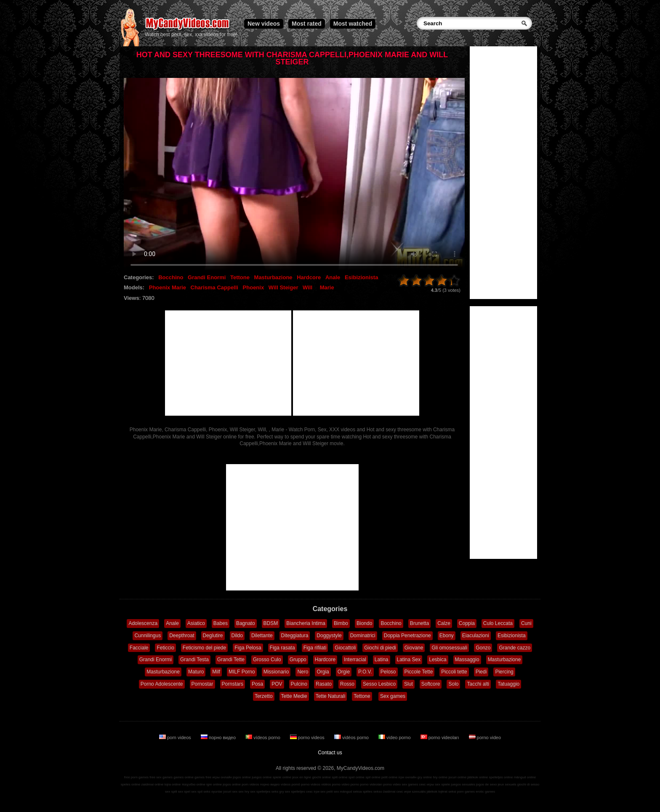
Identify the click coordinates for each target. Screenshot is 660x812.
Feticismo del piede (204, 648)
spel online (357, 777)
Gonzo (483, 648)
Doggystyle (329, 636)
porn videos (176, 737)
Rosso (347, 684)
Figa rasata (282, 648)
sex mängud (343, 792)
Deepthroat (182, 636)
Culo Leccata (498, 623)
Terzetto (264, 696)
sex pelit (326, 792)
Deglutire (213, 636)
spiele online (282, 777)
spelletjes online (501, 777)
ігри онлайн (408, 777)
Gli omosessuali (449, 648)
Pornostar (202, 684)
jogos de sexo (486, 784)
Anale (333, 277)
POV (277, 684)
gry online (425, 777)
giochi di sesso (528, 784)
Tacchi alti (478, 684)
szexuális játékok (425, 792)
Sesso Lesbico (379, 684)
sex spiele (443, 784)
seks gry (278, 792)
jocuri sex (230, 792)
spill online (339, 777)
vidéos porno (352, 737)
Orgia (323, 672)
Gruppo (298, 660)
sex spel (184, 792)
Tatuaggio (508, 684)
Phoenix (254, 287)
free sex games (161, 777)
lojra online (173, 784)
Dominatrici (363, 636)
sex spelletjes (260, 792)
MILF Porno (242, 672)
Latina (382, 660)
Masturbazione (273, 277)
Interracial (355, 660)
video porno (395, 737)
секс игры (426, 784)
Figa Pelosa (248, 648)
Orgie (344, 672)
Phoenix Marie (168, 287)
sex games (410, 784)
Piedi (481, 672)
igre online (214, 784)
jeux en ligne (302, 777)
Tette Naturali (331, 696)
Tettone (240, 277)
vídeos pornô (290, 784)
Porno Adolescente (162, 684)
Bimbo (341, 623)
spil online (373, 777)
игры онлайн (222, 777)
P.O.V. (365, 672)
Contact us (330, 753)
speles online (131, 784)
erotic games (485, 792)
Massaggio (467, 660)
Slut (409, 684)
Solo (453, 684)
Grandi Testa (194, 660)
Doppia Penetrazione (407, 636)
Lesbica (438, 660)
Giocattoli (345, 648)
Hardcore (309, 277)
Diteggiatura (295, 636)
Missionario (276, 672)
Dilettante (262, 636)
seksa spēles (363, 792)
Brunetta (419, 623)
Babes (221, 623)
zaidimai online (153, 784)
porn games (466, 792)
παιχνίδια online (194, 784)
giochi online (322, 777)
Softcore (431, 684)
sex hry (244, 792)
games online (184, 777)
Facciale (139, 648)
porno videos (308, 737)
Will (307, 287)
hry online (440, 777)
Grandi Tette (231, 660)
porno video (485, 737)
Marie (327, 287)
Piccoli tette (454, 672)
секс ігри (313, 792)
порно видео (219, 737)
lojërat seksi (447, 792)
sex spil (197, 792)
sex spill (171, 792)
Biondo (364, 623)
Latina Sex (409, 660)
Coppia (467, 623)
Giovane (414, 648)
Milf (216, 672)
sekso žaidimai (384, 792)
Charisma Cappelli (214, 287)
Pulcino (299, 684)
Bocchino (171, 277)
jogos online (242, 777)
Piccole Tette (419, 672)
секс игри (404, 792)
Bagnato (246, 623)
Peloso (388, 672)
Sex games (393, 696)
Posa (257, 684)
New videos (264, 24)
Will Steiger (283, 287)
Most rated (307, 24)
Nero (303, 672)
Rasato (324, 684)
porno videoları (440, 737)
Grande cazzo (515, 648)
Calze (444, 623)
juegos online (262, 777)
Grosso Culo (267, 660)
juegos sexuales (463, 784)
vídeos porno (263, 737)
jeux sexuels (507, 784)
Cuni (526, 623)
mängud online (525, 777)
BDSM (271, 623)
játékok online (478, 777)
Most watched (353, 24)
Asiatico (196, 623)
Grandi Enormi (207, 277)
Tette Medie (294, 696)
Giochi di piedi (380, 648)
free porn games (136, 777)
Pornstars (233, 684)
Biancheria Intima (306, 623)
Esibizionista (361, 277)
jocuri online (457, 777)
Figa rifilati (315, 648)
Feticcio (165, 648)
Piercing (504, 672)
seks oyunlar (213, 792)
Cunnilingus (148, 636)
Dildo (237, 636)
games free (203, 777)
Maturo (196, 672)
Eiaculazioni (476, 636)
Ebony (447, 636)
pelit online (389, 777)
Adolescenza (143, 623)
